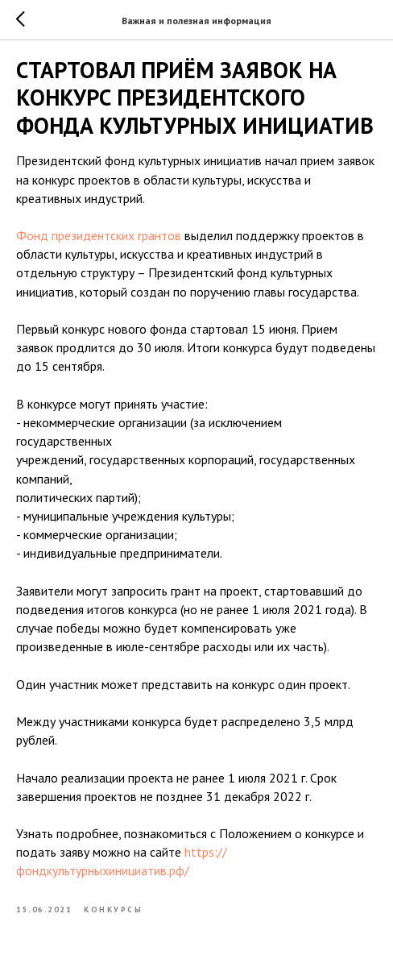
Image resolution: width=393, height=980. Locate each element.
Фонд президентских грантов (99, 235)
